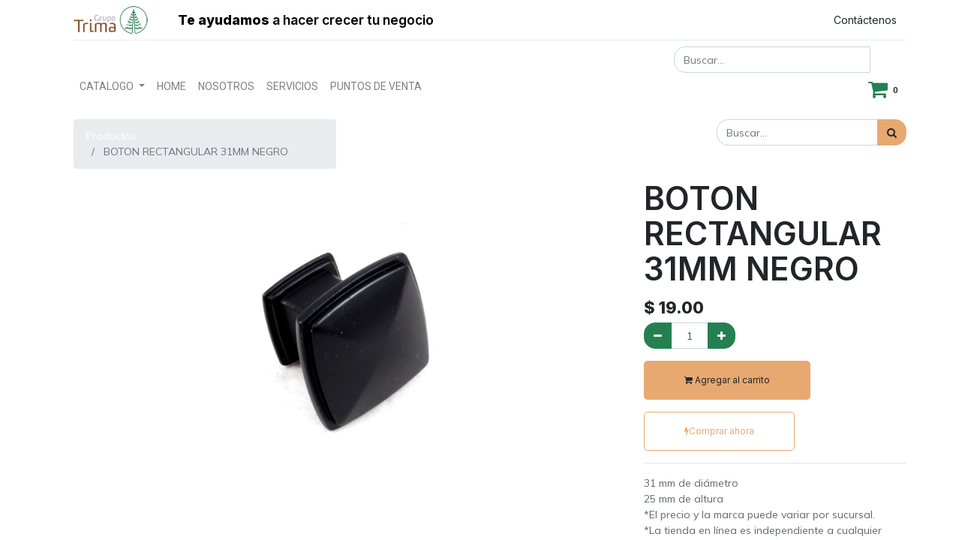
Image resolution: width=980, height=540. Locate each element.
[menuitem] (171, 87)
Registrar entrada (753, 20)
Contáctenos (865, 20)
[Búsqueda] (892, 132)
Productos (111, 136)
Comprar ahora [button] (719, 431)
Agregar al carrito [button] (727, 380)
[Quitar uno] (658, 336)
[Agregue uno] (721, 336)
